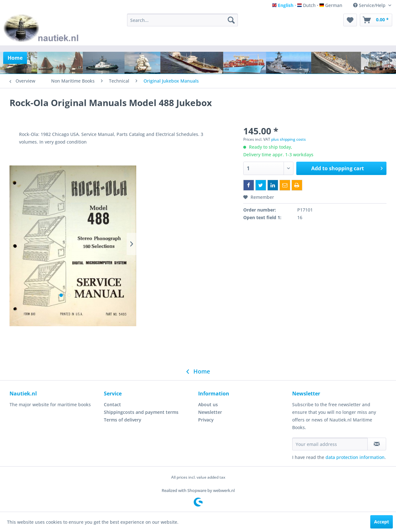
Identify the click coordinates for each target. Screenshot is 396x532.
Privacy (206, 420)
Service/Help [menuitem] (370, 5)
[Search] (231, 20)
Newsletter (210, 412)
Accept (382, 522)
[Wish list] (350, 20)
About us (208, 404)
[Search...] (182, 20)
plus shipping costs (289, 139)
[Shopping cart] (376, 20)
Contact (112, 404)
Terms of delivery (123, 420)
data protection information (355, 457)
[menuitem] (182, 20)
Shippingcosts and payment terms (141, 412)
